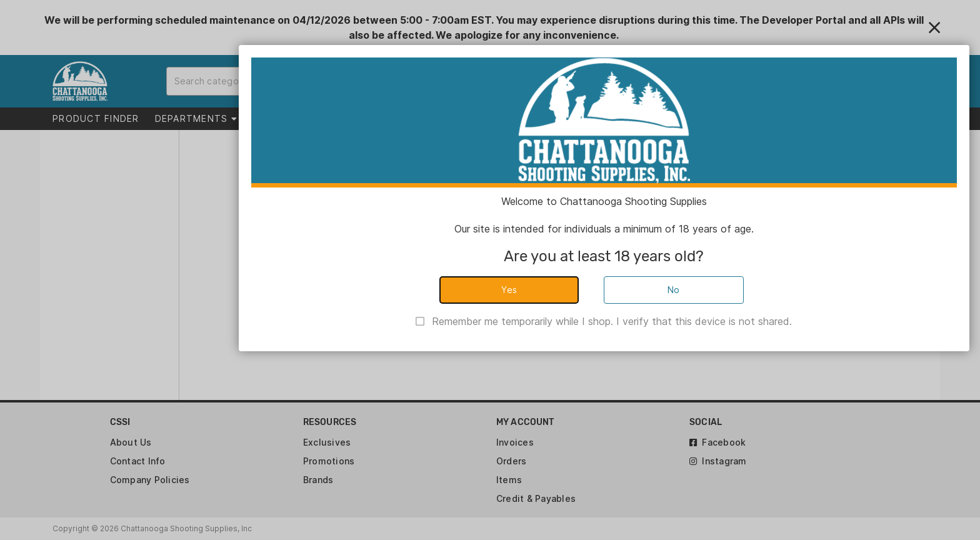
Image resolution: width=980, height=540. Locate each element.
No (674, 290)
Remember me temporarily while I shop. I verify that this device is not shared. (612, 321)
